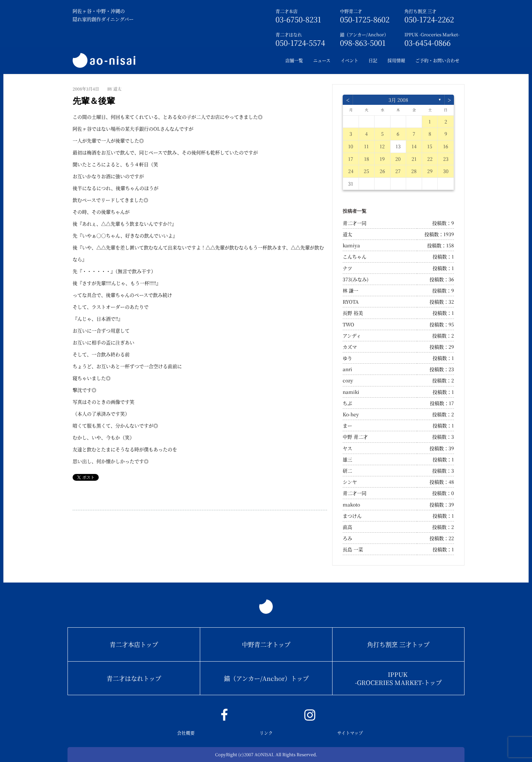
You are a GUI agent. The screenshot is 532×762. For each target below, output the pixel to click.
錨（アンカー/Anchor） (364, 34)
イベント (349, 60)
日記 (373, 60)
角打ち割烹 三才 (420, 11)
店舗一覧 (294, 60)
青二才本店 (287, 11)
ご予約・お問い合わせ (437, 60)
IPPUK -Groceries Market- (432, 34)
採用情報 (396, 60)
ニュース (322, 60)
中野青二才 (351, 11)
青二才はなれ (289, 34)
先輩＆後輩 (94, 101)
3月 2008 (398, 100)
